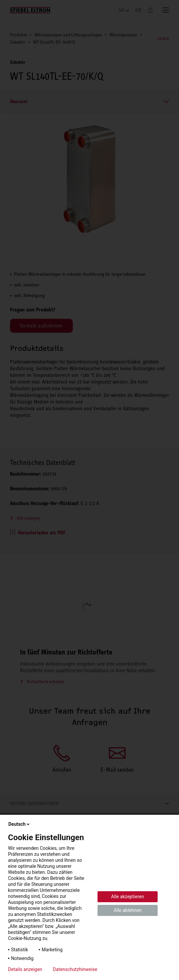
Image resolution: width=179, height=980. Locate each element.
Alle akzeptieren (128, 897)
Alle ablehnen (128, 910)
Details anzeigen (25, 969)
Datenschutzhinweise (75, 969)
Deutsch (20, 824)
